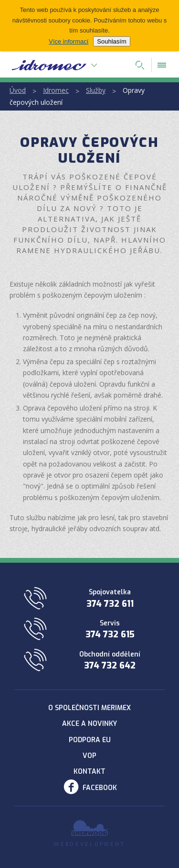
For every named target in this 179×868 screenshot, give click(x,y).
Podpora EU (90, 740)
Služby (96, 90)
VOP (89, 756)
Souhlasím (111, 41)
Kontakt (89, 772)
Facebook (100, 788)
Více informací (68, 41)
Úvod (18, 90)
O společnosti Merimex (89, 708)
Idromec (56, 90)
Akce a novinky (89, 724)
